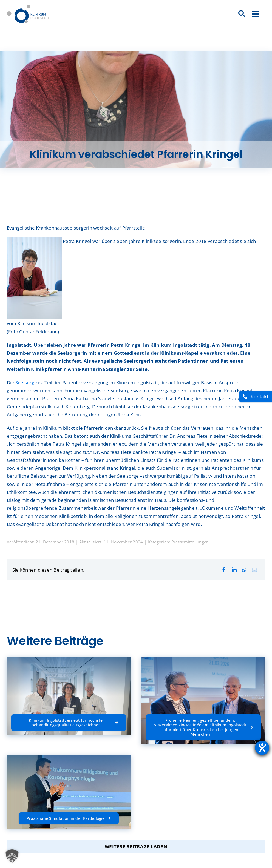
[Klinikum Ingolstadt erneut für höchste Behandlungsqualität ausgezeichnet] (69, 723)
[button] (12, 856)
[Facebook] (224, 570)
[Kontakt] (256, 396)
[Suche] (242, 14)
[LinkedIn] (234, 570)
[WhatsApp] (244, 570)
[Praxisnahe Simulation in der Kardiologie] (69, 818)
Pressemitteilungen (190, 542)
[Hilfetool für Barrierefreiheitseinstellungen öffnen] (262, 748)
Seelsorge (26, 383)
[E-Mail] (254, 570)
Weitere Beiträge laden (136, 846)
